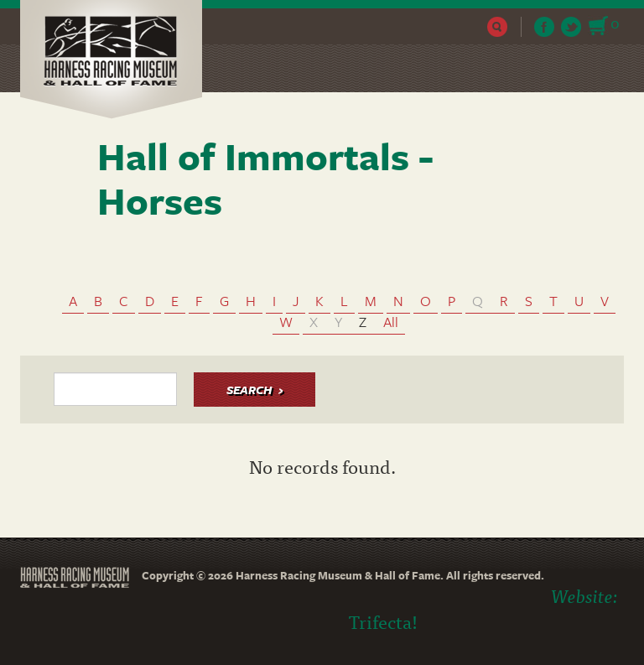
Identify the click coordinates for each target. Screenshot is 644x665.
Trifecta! (383, 621)
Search (498, 27)
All (391, 322)
